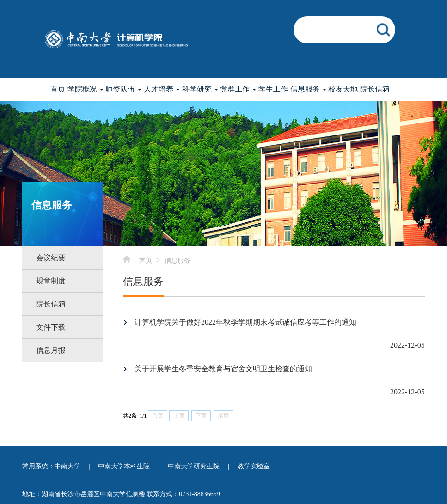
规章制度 (51, 281)
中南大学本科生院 (124, 466)
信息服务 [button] (308, 89)
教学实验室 (254, 466)
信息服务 (178, 261)
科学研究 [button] (200, 89)
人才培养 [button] (162, 89)
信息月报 (51, 350)
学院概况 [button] (86, 89)
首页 (58, 89)
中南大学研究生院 (194, 466)
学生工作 (273, 89)
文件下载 (51, 327)
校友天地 (343, 89)
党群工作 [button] (238, 89)
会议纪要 (51, 258)
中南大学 (67, 466)
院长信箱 (375, 89)
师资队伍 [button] (123, 89)
